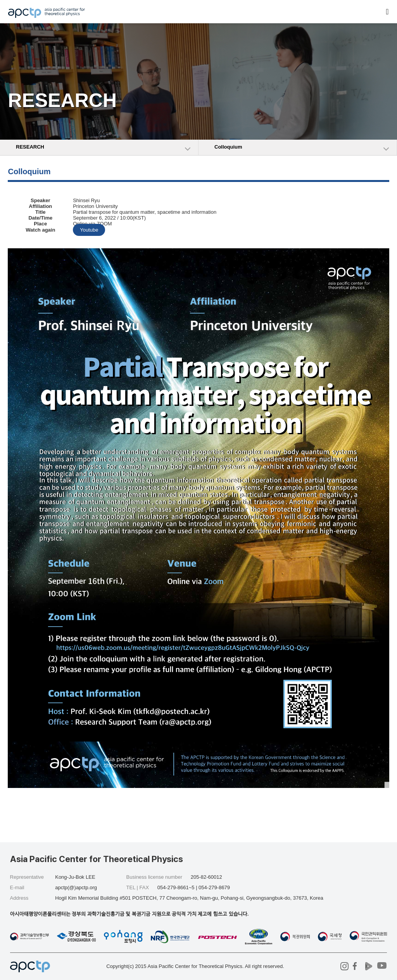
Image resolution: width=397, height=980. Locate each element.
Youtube (89, 230)
